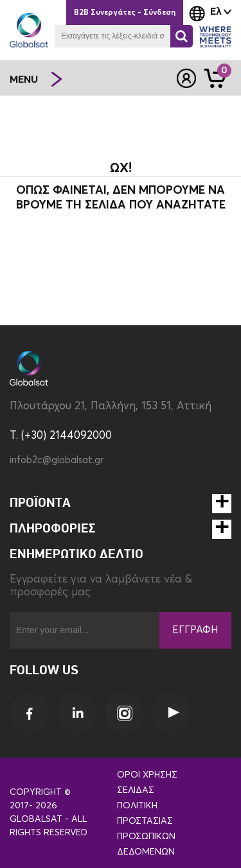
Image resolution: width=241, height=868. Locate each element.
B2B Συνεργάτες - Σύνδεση (125, 13)
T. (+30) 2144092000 (61, 436)
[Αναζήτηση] (182, 36)
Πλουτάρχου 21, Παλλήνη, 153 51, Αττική (111, 406)
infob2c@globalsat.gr (57, 460)
